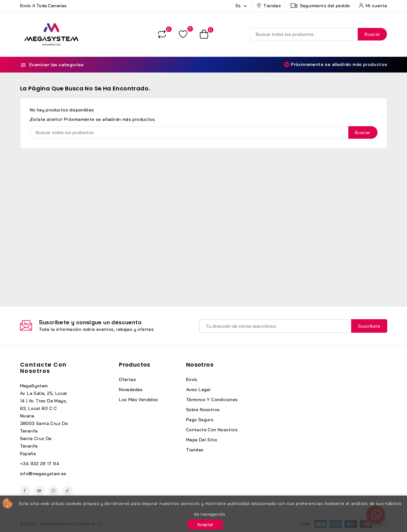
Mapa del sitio (202, 440)
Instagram (54, 491)
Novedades (131, 390)
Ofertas (127, 379)
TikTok (68, 491)
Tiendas (195, 450)
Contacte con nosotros (43, 368)
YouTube (39, 491)
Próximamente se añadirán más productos (335, 64)
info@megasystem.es (43, 474)
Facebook (25, 491)
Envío (192, 379)
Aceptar (205, 524)
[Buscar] (318, 34)
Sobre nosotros (203, 410)
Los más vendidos (138, 400)
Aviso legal (198, 390)
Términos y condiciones (212, 400)
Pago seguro (200, 420)
